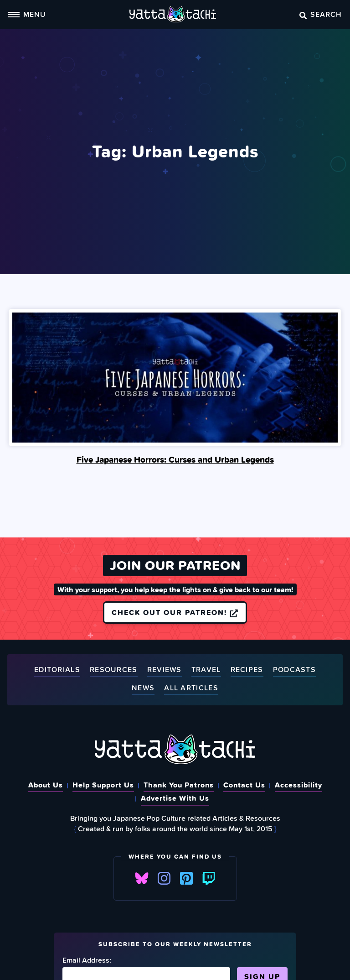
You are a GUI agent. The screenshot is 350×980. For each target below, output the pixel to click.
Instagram (164, 878)
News (143, 689)
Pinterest (186, 878)
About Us (46, 785)
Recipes (247, 670)
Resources (114, 670)
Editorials (57, 670)
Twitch (209, 878)
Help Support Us (103, 785)
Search (321, 14)
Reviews (165, 670)
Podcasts (294, 670)
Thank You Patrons (179, 785)
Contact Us (244, 785)
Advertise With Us (175, 798)
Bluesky (142, 878)
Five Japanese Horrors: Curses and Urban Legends (175, 459)
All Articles (191, 689)
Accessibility (299, 785)
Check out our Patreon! (175, 612)
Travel (206, 670)
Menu (27, 14)
